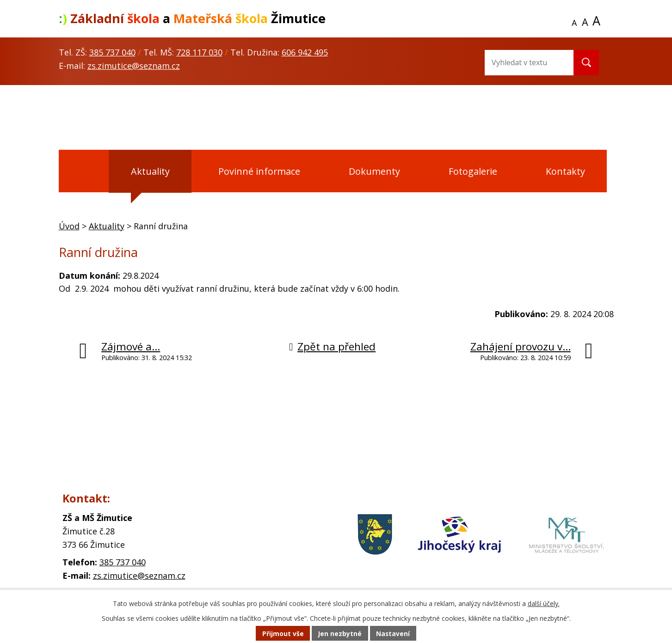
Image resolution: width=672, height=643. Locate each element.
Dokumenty (374, 171)
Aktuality (150, 171)
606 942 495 (305, 52)
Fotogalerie (473, 171)
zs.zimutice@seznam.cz (134, 66)
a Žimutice (192, 18)
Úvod (82, 171)
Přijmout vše (282, 634)
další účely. (544, 603)
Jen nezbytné (340, 634)
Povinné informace (259, 171)
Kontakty (565, 171)
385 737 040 (112, 52)
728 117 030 (199, 52)
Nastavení (394, 634)
